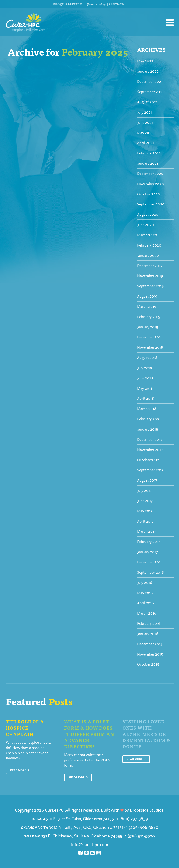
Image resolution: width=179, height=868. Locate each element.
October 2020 (149, 194)
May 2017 (145, 511)
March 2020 (147, 235)
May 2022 (145, 61)
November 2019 (150, 276)
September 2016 (150, 572)
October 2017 (148, 460)
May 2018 (145, 388)
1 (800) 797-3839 (95, 4)
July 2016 (145, 583)
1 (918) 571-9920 (140, 836)
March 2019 (147, 306)
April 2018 (145, 398)
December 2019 (150, 266)
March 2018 (147, 409)
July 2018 (145, 368)
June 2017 (145, 501)
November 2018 (150, 347)
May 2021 (145, 133)
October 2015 (148, 664)
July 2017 (144, 490)
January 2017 (147, 552)
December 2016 (150, 562)
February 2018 (149, 419)
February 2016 (149, 623)
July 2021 (145, 112)
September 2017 (150, 470)
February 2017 (149, 542)
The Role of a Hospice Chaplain (25, 728)
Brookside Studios (147, 810)
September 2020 (151, 204)
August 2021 (147, 102)
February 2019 (149, 317)
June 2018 (145, 378)
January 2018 (148, 429)
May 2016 (145, 593)
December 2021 (150, 81)
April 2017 (145, 521)
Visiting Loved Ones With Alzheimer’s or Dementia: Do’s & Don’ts (146, 734)
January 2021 (148, 163)
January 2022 (148, 71)
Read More (20, 770)
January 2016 (148, 634)
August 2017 (147, 480)
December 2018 (150, 337)
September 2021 (150, 92)
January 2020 (148, 255)
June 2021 (145, 122)
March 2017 (146, 531)
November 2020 (150, 184)
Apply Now (116, 4)
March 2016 (147, 613)
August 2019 (147, 296)
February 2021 (149, 153)
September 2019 (150, 286)
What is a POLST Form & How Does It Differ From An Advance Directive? (89, 734)
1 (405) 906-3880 (142, 827)
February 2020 (149, 245)
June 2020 (145, 225)
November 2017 (150, 450)
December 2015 (150, 644)
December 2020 (150, 174)
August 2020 (148, 214)
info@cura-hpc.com (67, 4)
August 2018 (147, 358)
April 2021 (145, 143)
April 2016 (145, 603)
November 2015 (150, 654)
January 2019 (148, 327)
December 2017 (150, 439)
